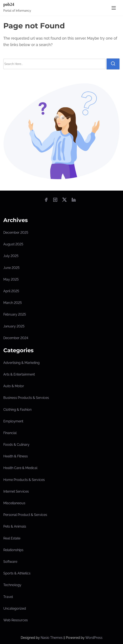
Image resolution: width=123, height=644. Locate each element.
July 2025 (11, 256)
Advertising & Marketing (21, 363)
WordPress (94, 638)
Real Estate (12, 538)
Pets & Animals (15, 526)
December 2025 (16, 233)
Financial (10, 433)
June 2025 (11, 268)
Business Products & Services (26, 398)
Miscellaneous (14, 503)
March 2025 (13, 303)
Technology (12, 585)
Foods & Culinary (16, 445)
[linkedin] (74, 201)
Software (10, 562)
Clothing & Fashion (17, 410)
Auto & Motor (14, 386)
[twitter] (64, 201)
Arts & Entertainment (19, 374)
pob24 (9, 4)
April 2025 (11, 291)
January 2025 (14, 326)
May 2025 (11, 279)
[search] (113, 64)
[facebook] (46, 201)
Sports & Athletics (17, 573)
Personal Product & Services (25, 515)
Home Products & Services (24, 480)
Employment (13, 421)
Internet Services (16, 491)
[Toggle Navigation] (114, 8)
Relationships (13, 550)
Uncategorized (15, 608)
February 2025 (15, 314)
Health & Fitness (16, 456)
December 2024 (16, 338)
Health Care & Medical (20, 468)
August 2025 (13, 244)
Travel (8, 597)
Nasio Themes (52, 638)
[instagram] (55, 201)
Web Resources (16, 620)
